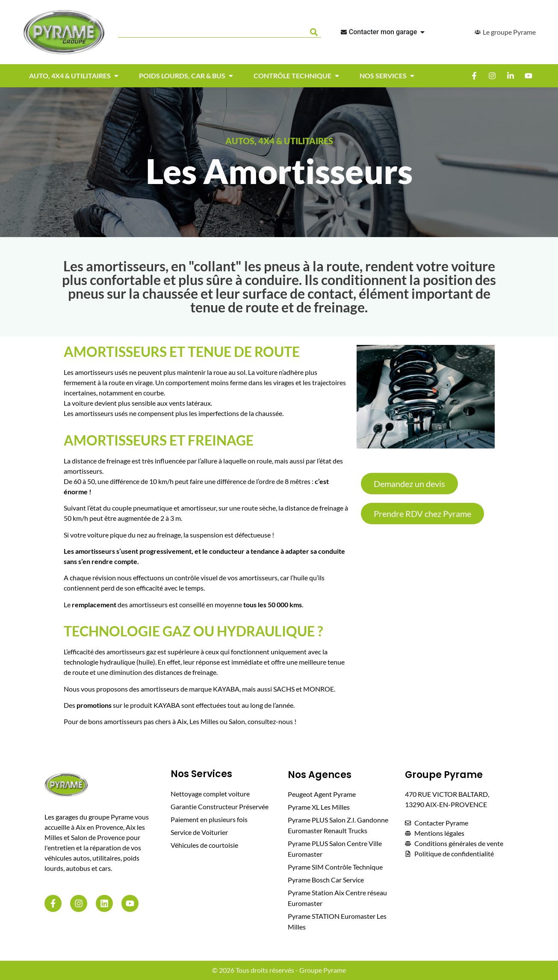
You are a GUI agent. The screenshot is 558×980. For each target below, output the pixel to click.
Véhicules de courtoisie (204, 845)
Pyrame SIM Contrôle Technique (335, 867)
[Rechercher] (316, 32)
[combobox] (212, 32)
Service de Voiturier (199, 832)
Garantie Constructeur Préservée (220, 806)
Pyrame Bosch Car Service (326, 880)
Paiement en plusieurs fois (209, 819)
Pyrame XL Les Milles (319, 807)
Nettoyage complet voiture (210, 794)
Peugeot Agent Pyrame (322, 794)
